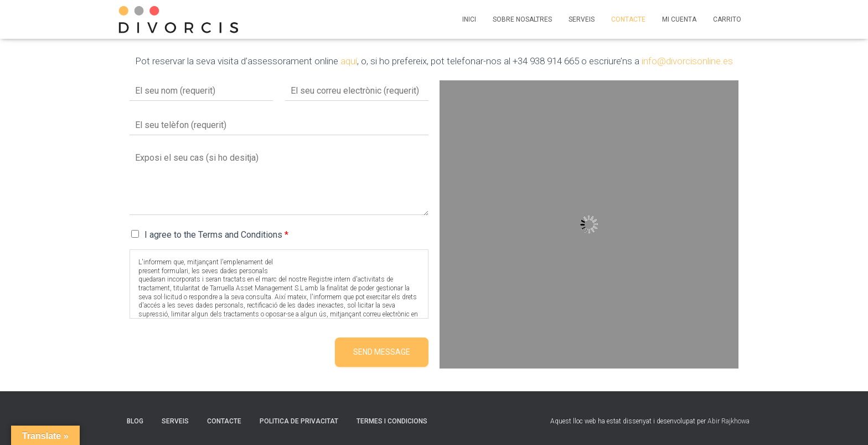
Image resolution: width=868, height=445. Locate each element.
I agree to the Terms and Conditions (216, 235)
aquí (349, 61)
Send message (382, 352)
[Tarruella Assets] (589, 224)
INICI (469, 19)
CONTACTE (628, 19)
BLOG (135, 421)
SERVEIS (582, 19)
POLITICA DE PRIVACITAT (299, 421)
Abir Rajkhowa (728, 421)
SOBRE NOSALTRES (522, 19)
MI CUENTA (679, 19)
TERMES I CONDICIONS (392, 421)
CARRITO (727, 19)
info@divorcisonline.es (687, 61)
